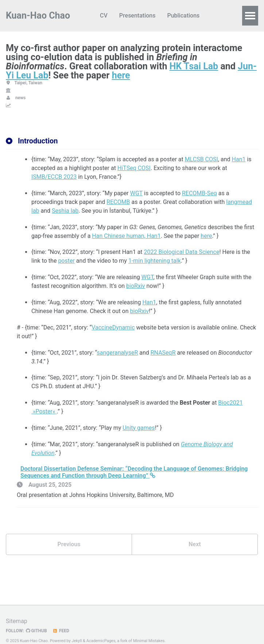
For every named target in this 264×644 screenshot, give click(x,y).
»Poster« (44, 411)
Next (195, 544)
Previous (69, 544)
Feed (61, 638)
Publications (183, 16)
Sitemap (17, 628)
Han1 (239, 159)
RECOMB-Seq (199, 193)
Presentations (137, 16)
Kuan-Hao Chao (38, 16)
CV (104, 16)
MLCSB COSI (201, 159)
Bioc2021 (230, 403)
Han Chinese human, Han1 (126, 236)
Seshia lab (65, 211)
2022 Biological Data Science (182, 252)
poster (66, 261)
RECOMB (118, 202)
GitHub (36, 638)
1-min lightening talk (155, 261)
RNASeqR (163, 353)
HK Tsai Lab (194, 66)
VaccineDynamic (113, 327)
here (121, 75)
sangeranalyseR (118, 353)
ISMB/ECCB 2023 (54, 177)
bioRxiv (135, 286)
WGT (136, 193)
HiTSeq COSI (134, 168)
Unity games (139, 428)
